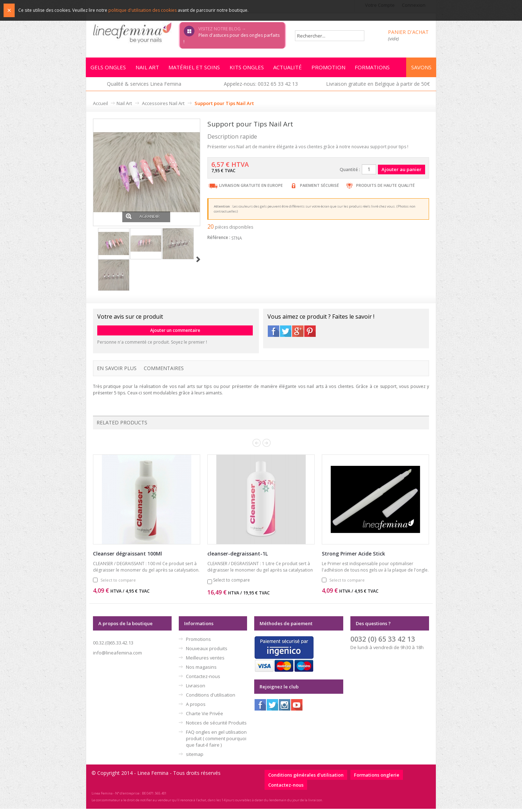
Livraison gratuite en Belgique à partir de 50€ (378, 87)
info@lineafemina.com (117, 656)
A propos (196, 707)
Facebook (274, 334)
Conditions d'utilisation (211, 698)
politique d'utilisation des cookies (142, 10)
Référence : (219, 241)
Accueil (100, 106)
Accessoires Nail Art (163, 106)
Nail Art (124, 106)
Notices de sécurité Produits (216, 726)
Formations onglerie (377, 778)
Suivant (198, 263)
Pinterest (310, 334)
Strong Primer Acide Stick (353, 557)
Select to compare (118, 583)
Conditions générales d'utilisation (306, 778)
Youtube (297, 708)
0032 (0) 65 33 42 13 (383, 642)
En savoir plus (117, 371)
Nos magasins (201, 670)
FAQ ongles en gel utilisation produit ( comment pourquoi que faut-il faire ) (216, 742)
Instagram (285, 708)
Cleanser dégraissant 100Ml (127, 557)
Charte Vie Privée (205, 717)
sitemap (195, 757)
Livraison (196, 689)
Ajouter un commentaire (175, 333)
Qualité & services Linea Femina (144, 87)
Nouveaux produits (207, 652)
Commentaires (164, 371)
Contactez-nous (203, 679)
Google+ (298, 334)
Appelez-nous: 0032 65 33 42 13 (261, 87)
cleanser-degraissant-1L (238, 557)
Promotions (198, 642)
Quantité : (350, 173)
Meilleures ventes (205, 661)
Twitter (286, 334)
